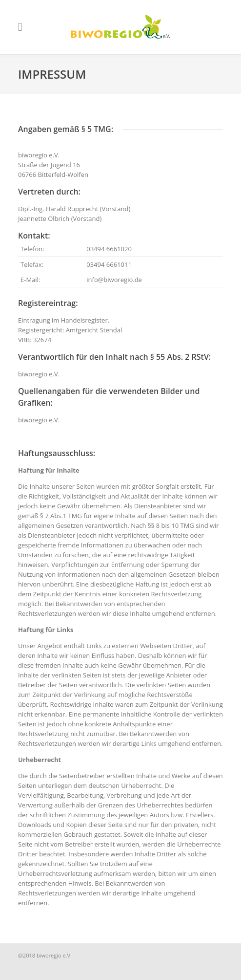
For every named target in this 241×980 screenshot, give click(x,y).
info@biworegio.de (114, 280)
